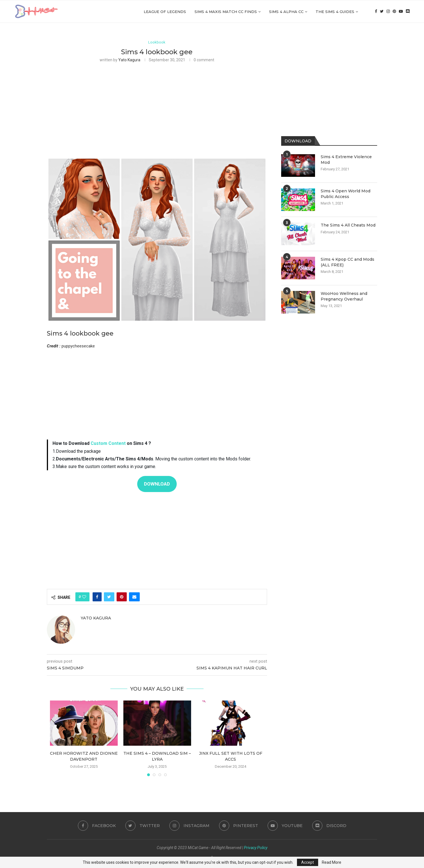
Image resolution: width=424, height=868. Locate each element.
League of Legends (165, 12)
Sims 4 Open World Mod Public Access (346, 194)
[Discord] (408, 12)
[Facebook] (376, 12)
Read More (332, 862)
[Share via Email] (134, 597)
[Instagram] (388, 12)
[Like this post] (84, 597)
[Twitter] (382, 12)
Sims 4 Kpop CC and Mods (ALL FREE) (347, 262)
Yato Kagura (129, 60)
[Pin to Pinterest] (122, 597)
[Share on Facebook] (97, 597)
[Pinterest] (394, 12)
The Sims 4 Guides (335, 12)
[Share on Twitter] (109, 597)
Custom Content (108, 444)
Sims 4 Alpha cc (286, 12)
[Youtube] (401, 12)
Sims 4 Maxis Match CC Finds (226, 12)
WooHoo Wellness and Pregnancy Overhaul (344, 296)
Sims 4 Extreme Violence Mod (346, 160)
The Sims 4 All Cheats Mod (348, 225)
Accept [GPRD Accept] (308, 862)
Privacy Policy (256, 848)
